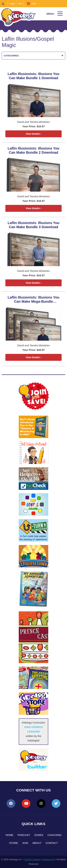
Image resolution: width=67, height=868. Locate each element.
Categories (33, 56)
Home (9, 835)
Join (20, 4)
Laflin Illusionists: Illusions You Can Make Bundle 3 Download (33, 225)
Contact (52, 843)
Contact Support (32, 859)
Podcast (24, 835)
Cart (34, 4)
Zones (39, 835)
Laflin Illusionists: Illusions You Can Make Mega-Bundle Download (33, 299)
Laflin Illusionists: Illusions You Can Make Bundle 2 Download (33, 150)
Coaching (54, 835)
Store (13, 843)
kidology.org (48, 859)
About (37, 843)
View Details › (33, 134)
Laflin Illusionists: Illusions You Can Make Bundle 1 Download (33, 76)
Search (5, 4)
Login (12, 4)
